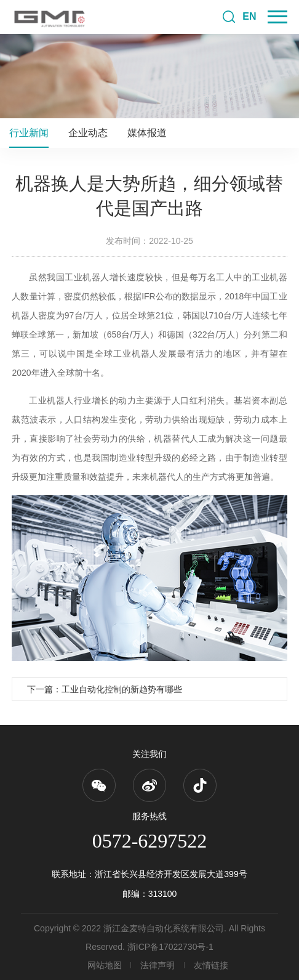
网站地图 (105, 965)
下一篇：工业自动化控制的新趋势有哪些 (105, 689)
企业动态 (88, 133)
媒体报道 (147, 133)
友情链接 (211, 965)
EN (249, 16)
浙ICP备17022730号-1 (170, 947)
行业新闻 (29, 133)
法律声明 (157, 965)
